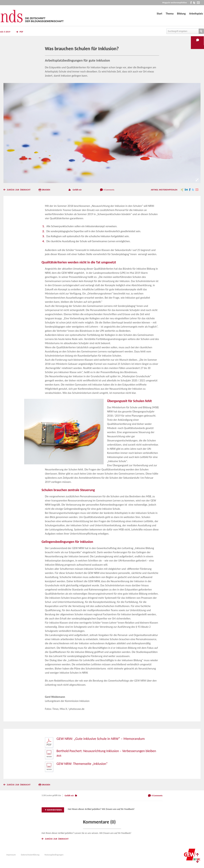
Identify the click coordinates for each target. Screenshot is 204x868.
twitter (194, 3)
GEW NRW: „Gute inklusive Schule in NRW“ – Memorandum (101, 739)
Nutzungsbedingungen (54, 855)
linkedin (186, 190)
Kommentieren (54, 810)
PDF (21, 32)
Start (159, 14)
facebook (191, 3)
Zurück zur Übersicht (19, 190)
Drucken (46, 190)
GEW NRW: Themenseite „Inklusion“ (82, 764)
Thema (170, 14)
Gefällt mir (77, 190)
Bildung (181, 14)
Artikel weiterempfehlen (164, 190)
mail (198, 3)
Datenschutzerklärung (30, 855)
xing (182, 190)
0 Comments (109, 190)
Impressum (11, 855)
